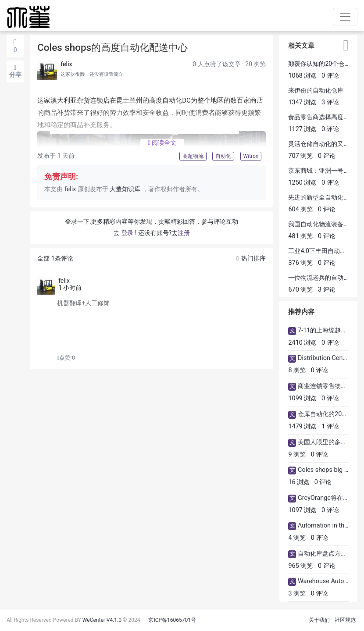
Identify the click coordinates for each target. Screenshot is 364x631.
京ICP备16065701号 (172, 620)
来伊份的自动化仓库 (316, 90)
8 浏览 (297, 370)
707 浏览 (300, 156)
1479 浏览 (302, 426)
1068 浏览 (302, 76)
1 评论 (330, 426)
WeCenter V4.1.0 (102, 620)
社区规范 (345, 620)
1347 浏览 (302, 102)
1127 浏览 (302, 129)
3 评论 (330, 102)
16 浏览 (299, 482)
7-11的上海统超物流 (325, 330)
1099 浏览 (302, 398)
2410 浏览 (302, 343)
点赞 (66, 358)
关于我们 (319, 620)
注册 (184, 233)
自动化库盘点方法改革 (328, 554)
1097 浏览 (302, 510)
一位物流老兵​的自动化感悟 (325, 278)
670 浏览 (300, 290)
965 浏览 (300, 566)
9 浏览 (297, 455)
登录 (127, 233)
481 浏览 (300, 236)
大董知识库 (125, 189)
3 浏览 (297, 594)
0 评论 (330, 76)
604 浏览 (300, 209)
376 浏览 (300, 263)
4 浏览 (297, 538)
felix (66, 64)
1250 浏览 (302, 183)
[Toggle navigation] (345, 17)
